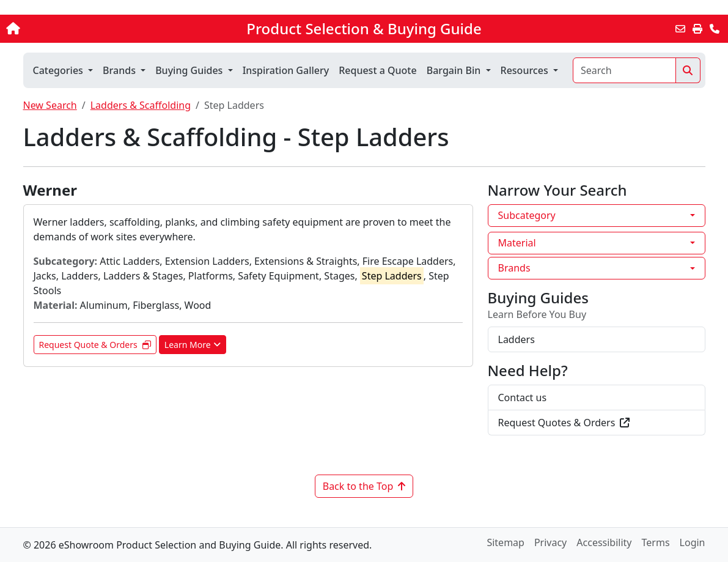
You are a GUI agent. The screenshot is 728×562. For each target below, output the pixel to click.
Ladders (517, 339)
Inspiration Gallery (286, 70)
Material (517, 243)
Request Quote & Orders (95, 345)
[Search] (624, 70)
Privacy (550, 542)
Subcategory (527, 215)
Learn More (193, 345)
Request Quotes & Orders (564, 423)
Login (693, 542)
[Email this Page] (680, 29)
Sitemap (506, 542)
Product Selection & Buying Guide (364, 29)
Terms (656, 542)
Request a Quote (377, 70)
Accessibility (604, 542)
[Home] (76, 29)
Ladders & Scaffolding (141, 105)
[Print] (697, 29)
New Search (50, 105)
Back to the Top (364, 486)
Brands (514, 268)
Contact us (523, 397)
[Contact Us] (715, 29)
